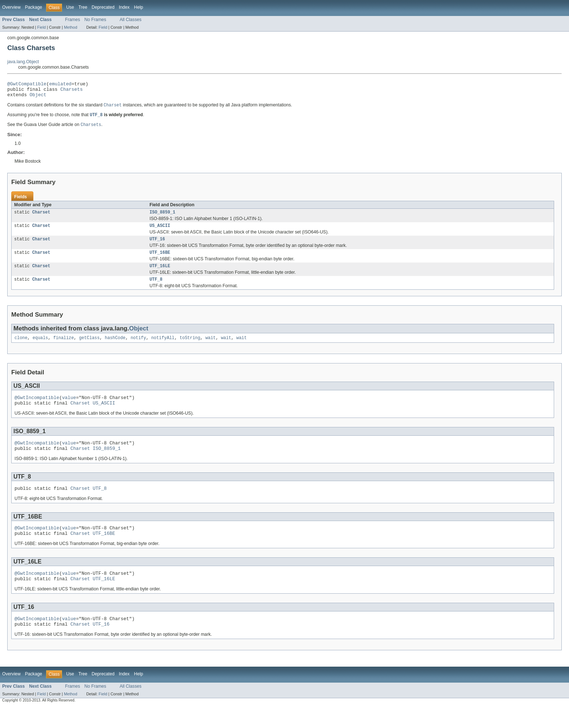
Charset (41, 217)
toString (190, 347)
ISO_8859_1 (162, 217)
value (69, 408)
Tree (83, 7)
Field (41, 27)
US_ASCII (160, 231)
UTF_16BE (160, 260)
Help (138, 7)
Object (38, 98)
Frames (72, 20)
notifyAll (163, 347)
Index (124, 7)
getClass (89, 347)
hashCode (115, 347)
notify (138, 347)
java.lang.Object (23, 62)
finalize (64, 347)
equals (40, 347)
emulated (60, 85)
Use (70, 7)
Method (70, 27)
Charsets (71, 91)
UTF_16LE (160, 274)
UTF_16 (157, 245)
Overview (11, 7)
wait (210, 347)
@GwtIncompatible (37, 408)
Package (34, 7)
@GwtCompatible (27, 85)
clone (21, 347)
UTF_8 (156, 288)
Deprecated (103, 7)
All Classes (131, 20)
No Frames (95, 20)
